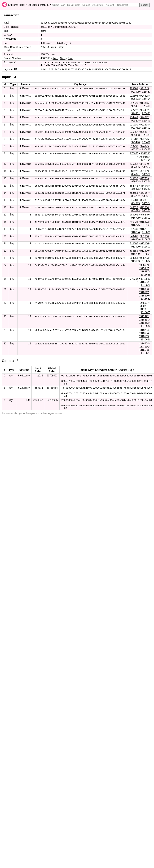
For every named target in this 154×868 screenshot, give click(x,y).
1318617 (144, 292)
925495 (146, 120)
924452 (144, 110)
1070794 (146, 159)
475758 (134, 163)
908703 (144, 257)
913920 (135, 246)
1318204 (144, 329)
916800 (146, 246)
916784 (135, 232)
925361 (144, 131)
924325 (144, 95)
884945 (144, 185)
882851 (134, 192)
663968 (134, 214)
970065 (134, 153)
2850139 (45, 47)
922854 (144, 124)
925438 (135, 135)
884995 (135, 167)
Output (60, 47)
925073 (135, 149)
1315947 (144, 268)
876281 (134, 200)
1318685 (146, 312)
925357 (134, 131)
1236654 (144, 343)
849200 (134, 236)
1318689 (146, 353)
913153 (135, 261)
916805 (146, 253)
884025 (135, 203)
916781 (144, 229)
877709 (144, 178)
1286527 (144, 302)
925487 (146, 91)
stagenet (51, 412)
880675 (134, 171)
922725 (144, 139)
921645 (144, 88)
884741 (134, 185)
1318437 (144, 271)
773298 (134, 278)
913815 (144, 102)
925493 (146, 113)
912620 (144, 250)
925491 (146, 142)
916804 (146, 261)
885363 (146, 195)
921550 (134, 124)
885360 (146, 188)
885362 (146, 167)
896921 (134, 221)
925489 (146, 135)
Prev (55, 58)
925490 (146, 105)
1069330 (146, 153)
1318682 (146, 298)
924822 (144, 117)
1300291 (144, 305)
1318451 (144, 319)
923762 (135, 127)
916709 (135, 217)
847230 (134, 229)
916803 (146, 239)
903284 (134, 88)
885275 (135, 188)
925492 (146, 127)
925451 (135, 105)
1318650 (144, 295)
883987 (144, 192)
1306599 (144, 265)
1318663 (144, 336)
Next (63, 58)
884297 (135, 195)
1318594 (144, 333)
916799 (146, 224)
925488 (146, 149)
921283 (134, 139)
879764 (135, 181)
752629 (134, 102)
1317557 (146, 278)
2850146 (45, 27)
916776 (135, 224)
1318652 (144, 282)
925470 (135, 142)
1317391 (144, 309)
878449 (144, 214)
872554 (144, 207)
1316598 (144, 349)
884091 (135, 174)
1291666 (144, 346)
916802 (146, 217)
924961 (135, 113)
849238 (134, 178)
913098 (134, 243)
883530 (144, 163)
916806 (146, 232)
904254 (134, 257)
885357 (146, 174)
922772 (134, 110)
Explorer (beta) (17, 5)
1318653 (144, 322)
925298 (135, 120)
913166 (144, 243)
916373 (144, 221)
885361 (146, 181)
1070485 (144, 156)
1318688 (146, 274)
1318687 (146, 285)
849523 (134, 207)
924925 (144, 146)
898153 (134, 250)
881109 (145, 171)
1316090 (144, 289)
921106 (134, 95)
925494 (146, 98)
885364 (146, 203)
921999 (135, 91)
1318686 (146, 325)
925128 (135, 98)
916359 (135, 239)
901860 (144, 236)
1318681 (146, 339)
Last (70, 58)
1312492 (144, 316)
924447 (134, 117)
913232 (134, 146)
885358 (146, 210)
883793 (135, 210)
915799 (135, 253)
